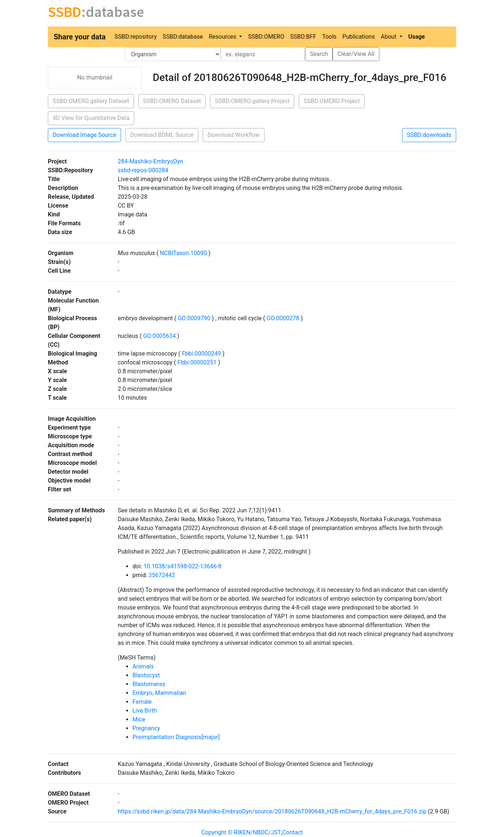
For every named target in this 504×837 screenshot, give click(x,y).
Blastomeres (149, 684)
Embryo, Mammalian (159, 693)
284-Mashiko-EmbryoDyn (150, 161)
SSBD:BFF (303, 37)
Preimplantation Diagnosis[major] (176, 737)
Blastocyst (146, 675)
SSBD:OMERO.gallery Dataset (91, 101)
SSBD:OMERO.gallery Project (252, 101)
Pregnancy (146, 728)
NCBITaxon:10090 (184, 253)
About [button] (389, 37)
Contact (292, 832)
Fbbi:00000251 (197, 362)
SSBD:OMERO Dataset (172, 101)
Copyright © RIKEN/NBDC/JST (241, 832)
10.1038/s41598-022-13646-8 (182, 566)
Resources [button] (223, 37)
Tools (329, 37)
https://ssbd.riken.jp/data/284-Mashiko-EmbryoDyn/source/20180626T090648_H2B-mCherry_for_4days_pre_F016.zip (272, 811)
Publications (359, 37)
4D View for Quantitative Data (91, 118)
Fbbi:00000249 (201, 354)
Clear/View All (356, 54)
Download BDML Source (162, 135)
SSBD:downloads (429, 135)
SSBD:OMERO (266, 37)
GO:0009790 (194, 318)
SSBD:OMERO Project (332, 101)
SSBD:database (183, 37)
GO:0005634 (159, 336)
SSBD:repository (136, 37)
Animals (143, 666)
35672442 (162, 575)
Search (319, 54)
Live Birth (145, 711)
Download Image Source (84, 135)
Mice (139, 719)
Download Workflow (234, 135)
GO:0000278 (283, 318)
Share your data (80, 37)
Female (142, 702)
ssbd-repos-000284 (143, 170)
